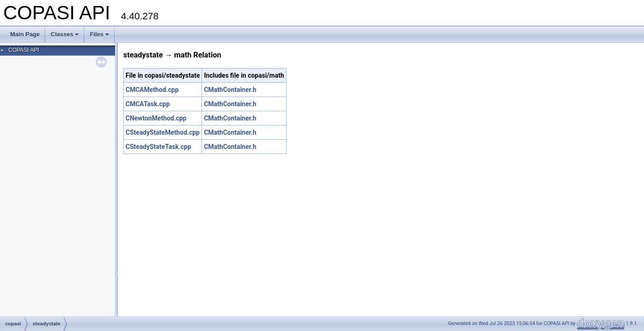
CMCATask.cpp (148, 104)
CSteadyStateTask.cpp (158, 147)
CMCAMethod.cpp (152, 90)
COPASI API (23, 50)
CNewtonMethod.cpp (156, 118)
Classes (65, 34)
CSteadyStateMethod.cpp (163, 132)
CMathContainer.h (230, 90)
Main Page (25, 34)
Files (99, 34)
